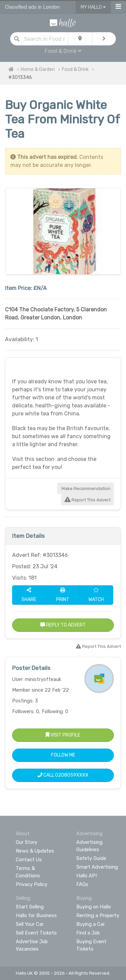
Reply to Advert (63, 625)
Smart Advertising (97, 867)
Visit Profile (63, 735)
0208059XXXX (72, 775)
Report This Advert (88, 500)
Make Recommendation (86, 488)
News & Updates (35, 851)
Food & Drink (63, 51)
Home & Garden (38, 69)
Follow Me (63, 755)
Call (63, 775)
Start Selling (30, 907)
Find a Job (88, 933)
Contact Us (29, 860)
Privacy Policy (32, 884)
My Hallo (93, 7)
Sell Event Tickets (36, 933)
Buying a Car (91, 924)
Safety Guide (91, 858)
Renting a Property (98, 915)
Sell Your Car (30, 924)
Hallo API (87, 876)
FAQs (82, 884)
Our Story (27, 842)
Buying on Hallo (94, 907)
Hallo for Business (36, 915)
